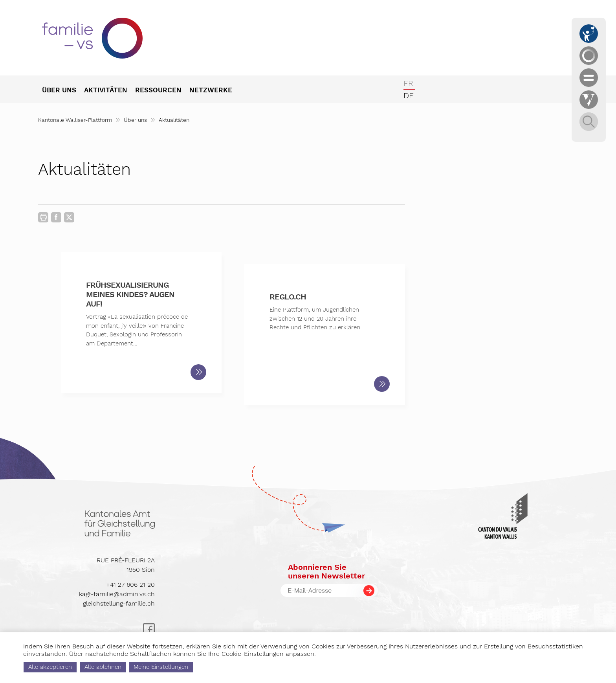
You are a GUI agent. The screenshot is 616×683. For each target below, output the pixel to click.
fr (408, 83)
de (409, 95)
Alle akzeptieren (83, 667)
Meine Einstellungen (194, 667)
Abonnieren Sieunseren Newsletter (326, 571)
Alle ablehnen (136, 667)
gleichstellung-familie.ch (119, 603)
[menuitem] (63, 91)
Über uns (135, 120)
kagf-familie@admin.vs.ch (117, 594)
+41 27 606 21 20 (130, 585)
